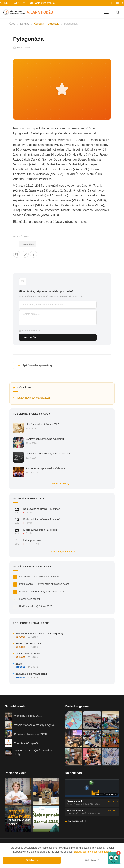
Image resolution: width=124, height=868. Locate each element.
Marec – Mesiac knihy (28, 654)
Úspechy (39, 24)
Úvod (12, 24)
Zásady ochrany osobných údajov (92, 852)
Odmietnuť (92, 860)
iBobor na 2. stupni (29, 599)
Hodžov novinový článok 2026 (33, 398)
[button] (114, 858)
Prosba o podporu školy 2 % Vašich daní (48, 454)
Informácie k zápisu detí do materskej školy (40, 633)
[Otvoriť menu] (106, 12)
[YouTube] (117, 3)
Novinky (25, 24)
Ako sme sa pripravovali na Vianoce (46, 468)
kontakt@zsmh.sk (43, 3)
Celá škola (53, 24)
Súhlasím (32, 860)
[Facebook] (112, 3)
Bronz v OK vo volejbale (29, 643)
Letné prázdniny (32, 540)
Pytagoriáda (27, 244)
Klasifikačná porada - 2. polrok (40, 530)
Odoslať (29, 337)
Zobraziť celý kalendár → (62, 551)
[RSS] (122, 3)
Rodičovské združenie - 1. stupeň (42, 509)
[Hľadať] (117, 12)
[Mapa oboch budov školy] (92, 788)
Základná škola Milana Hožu (31, 674)
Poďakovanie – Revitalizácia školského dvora (44, 584)
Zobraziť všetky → (62, 484)
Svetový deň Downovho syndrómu (45, 439)
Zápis (19, 664)
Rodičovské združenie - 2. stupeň (42, 519)
